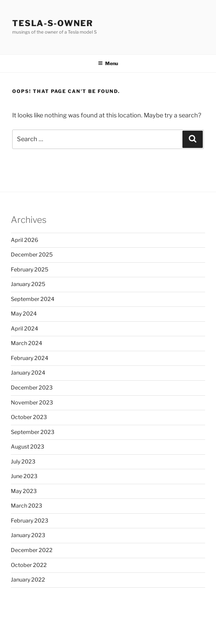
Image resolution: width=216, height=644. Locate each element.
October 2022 (29, 565)
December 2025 (32, 255)
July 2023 (23, 462)
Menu (108, 63)
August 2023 (27, 447)
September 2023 (33, 432)
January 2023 (28, 535)
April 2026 (25, 240)
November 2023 (32, 403)
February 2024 (30, 358)
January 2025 (28, 284)
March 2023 (26, 506)
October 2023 (29, 417)
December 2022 (32, 550)
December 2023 (32, 388)
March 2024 (26, 343)
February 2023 (30, 521)
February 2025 (30, 270)
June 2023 (24, 476)
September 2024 (33, 299)
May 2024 (24, 314)
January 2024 (28, 373)
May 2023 (24, 491)
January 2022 (28, 580)
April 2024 (24, 329)
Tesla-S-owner (53, 23)
